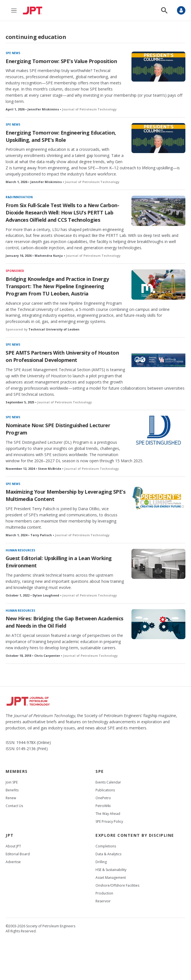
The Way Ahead (108, 814)
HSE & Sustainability (111, 870)
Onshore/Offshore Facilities (117, 885)
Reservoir (103, 901)
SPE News (13, 53)
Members (17, 771)
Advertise (13, 862)
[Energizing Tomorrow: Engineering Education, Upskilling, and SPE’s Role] (158, 138)
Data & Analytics (108, 854)
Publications (105, 790)
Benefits (12, 790)
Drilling (101, 862)
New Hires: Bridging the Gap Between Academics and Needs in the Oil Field (64, 622)
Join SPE (12, 782)
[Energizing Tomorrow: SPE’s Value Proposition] (158, 67)
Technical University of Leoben (54, 329)
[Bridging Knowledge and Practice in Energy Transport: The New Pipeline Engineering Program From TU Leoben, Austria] (158, 284)
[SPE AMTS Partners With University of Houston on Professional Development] (158, 358)
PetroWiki (103, 806)
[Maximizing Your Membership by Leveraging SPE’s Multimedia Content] (158, 497)
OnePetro (103, 798)
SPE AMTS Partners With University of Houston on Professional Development (62, 356)
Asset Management (111, 878)
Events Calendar (108, 782)
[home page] (34, 10)
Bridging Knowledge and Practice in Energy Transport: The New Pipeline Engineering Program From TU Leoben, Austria (57, 286)
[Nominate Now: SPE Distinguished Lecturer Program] (158, 431)
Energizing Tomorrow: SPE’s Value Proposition (61, 61)
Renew (11, 798)
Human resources (20, 550)
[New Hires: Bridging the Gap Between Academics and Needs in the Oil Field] (158, 624)
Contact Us (14, 806)
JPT (10, 835)
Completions (106, 846)
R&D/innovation (19, 197)
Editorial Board (18, 854)
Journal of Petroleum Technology (89, 109)
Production (104, 893)
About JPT (13, 846)
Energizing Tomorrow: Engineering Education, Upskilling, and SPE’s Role (61, 136)
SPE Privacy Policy (109, 821)
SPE (100, 771)
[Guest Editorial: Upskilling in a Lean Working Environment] (158, 564)
